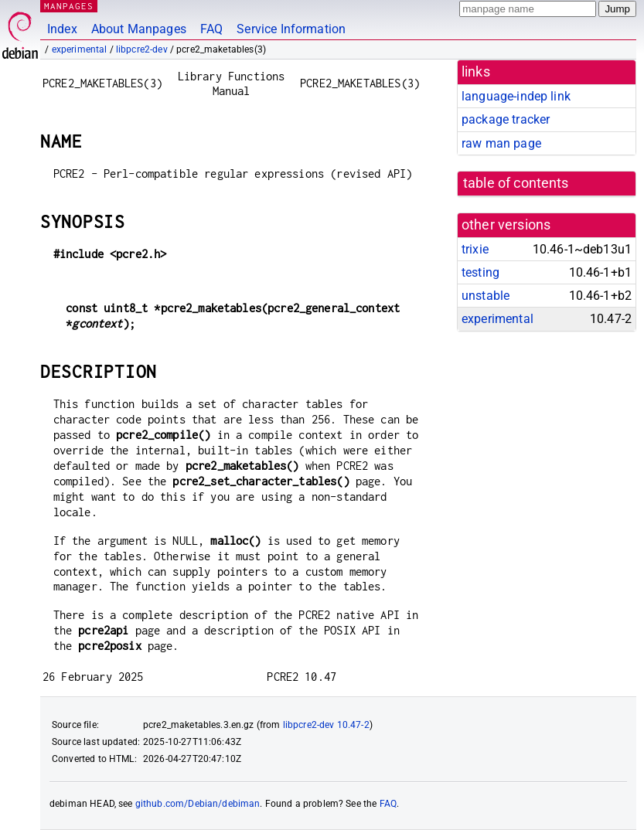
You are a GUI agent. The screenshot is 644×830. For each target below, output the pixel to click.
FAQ (211, 29)
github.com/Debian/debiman (198, 804)
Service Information (291, 29)
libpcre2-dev (142, 49)
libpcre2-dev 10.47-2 (326, 725)
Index (62, 29)
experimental (80, 49)
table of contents (516, 183)
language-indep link (516, 96)
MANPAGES (69, 6)
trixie (475, 249)
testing (480, 272)
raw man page (501, 143)
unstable (486, 296)
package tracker (506, 119)
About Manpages (139, 29)
